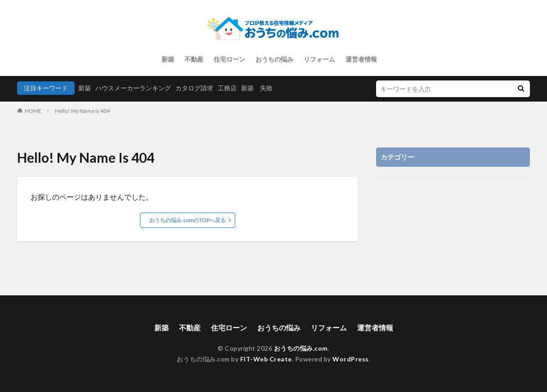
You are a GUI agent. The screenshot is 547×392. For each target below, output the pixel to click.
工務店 (227, 88)
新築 (168, 59)
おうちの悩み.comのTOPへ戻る (188, 220)
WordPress (351, 359)
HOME (33, 111)
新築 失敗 (257, 88)
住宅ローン (229, 59)
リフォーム (319, 59)
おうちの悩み (274, 59)
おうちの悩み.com (301, 348)
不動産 (194, 59)
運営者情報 (361, 59)
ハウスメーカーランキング (133, 88)
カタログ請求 (194, 88)
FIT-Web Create (266, 359)
